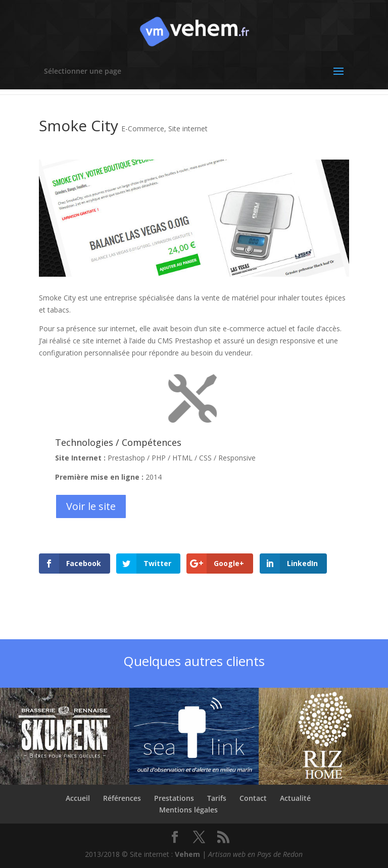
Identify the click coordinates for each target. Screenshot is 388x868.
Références (122, 798)
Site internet (188, 129)
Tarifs (217, 798)
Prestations (174, 798)
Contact (253, 798)
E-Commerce (143, 129)
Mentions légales (188, 810)
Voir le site (91, 506)
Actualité (295, 798)
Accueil (78, 798)
